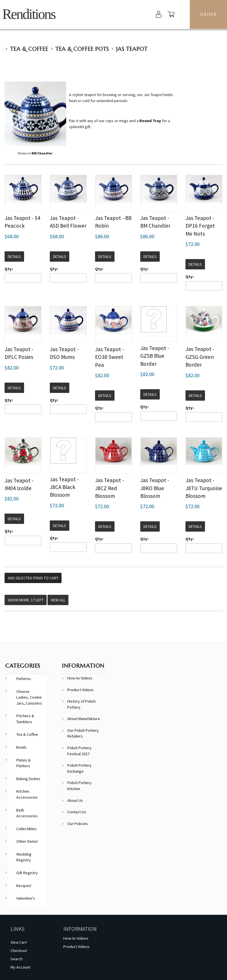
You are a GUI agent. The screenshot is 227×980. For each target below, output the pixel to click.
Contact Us (77, 812)
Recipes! (24, 886)
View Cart (19, 942)
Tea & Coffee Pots (82, 49)
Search (17, 959)
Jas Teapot (132, 49)
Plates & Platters (23, 763)
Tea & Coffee (29, 49)
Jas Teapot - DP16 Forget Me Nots (200, 226)
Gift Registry (27, 873)
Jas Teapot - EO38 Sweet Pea (109, 357)
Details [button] (14, 257)
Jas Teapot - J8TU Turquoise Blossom (204, 488)
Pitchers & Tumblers (25, 719)
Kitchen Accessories (27, 794)
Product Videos (80, 690)
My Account (20, 967)
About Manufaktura (83, 719)
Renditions (29, 14)
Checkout (19, 951)
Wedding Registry (24, 857)
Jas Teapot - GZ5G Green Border (200, 357)
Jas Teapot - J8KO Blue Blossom (155, 488)
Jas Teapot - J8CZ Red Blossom (109, 488)
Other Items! (27, 841)
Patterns (24, 679)
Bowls (21, 747)
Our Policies (78, 824)
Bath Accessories (27, 813)
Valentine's (26, 898)
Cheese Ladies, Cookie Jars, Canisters (29, 697)
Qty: (9, 269)
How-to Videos (80, 678)
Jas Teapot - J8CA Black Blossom (64, 487)
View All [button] (58, 600)
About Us (75, 800)
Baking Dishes (28, 779)
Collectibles (26, 829)
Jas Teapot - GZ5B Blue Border (155, 356)
